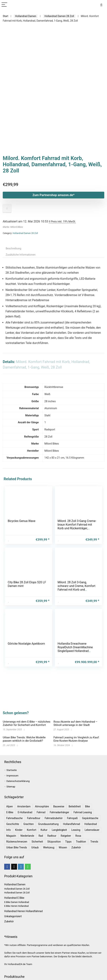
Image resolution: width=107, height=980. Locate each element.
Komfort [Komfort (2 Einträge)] (32, 830)
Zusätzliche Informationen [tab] (21, 255)
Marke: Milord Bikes (13, 227)
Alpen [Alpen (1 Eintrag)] (10, 806)
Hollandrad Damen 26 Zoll (17, 889)
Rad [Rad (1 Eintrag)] (41, 836)
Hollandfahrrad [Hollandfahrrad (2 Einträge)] (71, 824)
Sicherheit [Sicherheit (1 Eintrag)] (37, 842)
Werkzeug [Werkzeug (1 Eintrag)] (49, 847)
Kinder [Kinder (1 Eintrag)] (19, 830)
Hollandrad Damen (26, 16)
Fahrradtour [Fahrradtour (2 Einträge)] (34, 818)
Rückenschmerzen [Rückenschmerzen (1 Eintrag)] (17, 842)
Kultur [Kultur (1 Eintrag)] (44, 830)
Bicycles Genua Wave (22, 521)
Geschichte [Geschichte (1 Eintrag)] (13, 824)
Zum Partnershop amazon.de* (54, 195)
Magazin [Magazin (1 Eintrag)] (11, 836)
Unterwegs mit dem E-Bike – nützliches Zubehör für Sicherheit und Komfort (27, 723)
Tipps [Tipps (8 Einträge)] (68, 842)
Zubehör (9, 921)
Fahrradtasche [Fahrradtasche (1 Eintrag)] (14, 818)
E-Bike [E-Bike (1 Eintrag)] (10, 812)
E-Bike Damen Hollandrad (17, 902)
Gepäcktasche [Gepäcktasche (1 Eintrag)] (90, 818)
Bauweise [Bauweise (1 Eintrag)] (59, 806)
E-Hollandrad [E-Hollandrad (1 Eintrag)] (25, 812)
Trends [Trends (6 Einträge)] (94, 842)
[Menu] (4, 5)
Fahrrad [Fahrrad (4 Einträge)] (41, 812)
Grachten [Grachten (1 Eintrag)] (29, 824)
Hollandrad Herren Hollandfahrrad (23, 911)
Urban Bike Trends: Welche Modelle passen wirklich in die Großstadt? (24, 739)
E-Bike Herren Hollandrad (16, 906)
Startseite (12, 770)
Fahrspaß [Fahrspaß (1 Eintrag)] (72, 818)
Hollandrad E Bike (14, 898)
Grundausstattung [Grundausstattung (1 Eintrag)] (48, 824)
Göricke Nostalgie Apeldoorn (26, 642)
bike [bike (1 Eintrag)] (88, 806)
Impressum (12, 776)
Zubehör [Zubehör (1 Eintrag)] (76, 847)
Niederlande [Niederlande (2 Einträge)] (27, 836)
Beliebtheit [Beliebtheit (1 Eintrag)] (75, 806)
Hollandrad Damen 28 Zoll (59, 16)
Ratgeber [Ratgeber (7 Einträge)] (66, 836)
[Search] (101, 5)
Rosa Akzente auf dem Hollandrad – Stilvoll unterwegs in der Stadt (76, 723)
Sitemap (11, 787)
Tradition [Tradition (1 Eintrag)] (81, 842)
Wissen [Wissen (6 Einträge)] (63, 847)
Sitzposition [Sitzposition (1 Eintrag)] (54, 842)
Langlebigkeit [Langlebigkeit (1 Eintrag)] (59, 830)
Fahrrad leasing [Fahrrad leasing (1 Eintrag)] (83, 812)
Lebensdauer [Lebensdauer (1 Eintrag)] (92, 830)
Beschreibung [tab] (13, 248)
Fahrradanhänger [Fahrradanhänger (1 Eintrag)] (59, 812)
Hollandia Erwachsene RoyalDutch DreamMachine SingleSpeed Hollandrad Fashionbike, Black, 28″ (75, 648)
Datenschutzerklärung (18, 781)
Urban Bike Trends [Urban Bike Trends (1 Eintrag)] (17, 847)
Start (5, 16)
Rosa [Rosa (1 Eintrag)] (78, 836)
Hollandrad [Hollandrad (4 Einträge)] (91, 824)
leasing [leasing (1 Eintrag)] (76, 830)
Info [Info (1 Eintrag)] (8, 830)
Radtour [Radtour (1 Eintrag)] (52, 836)
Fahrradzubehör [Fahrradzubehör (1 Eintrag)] (54, 818)
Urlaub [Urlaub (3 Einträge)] (35, 847)
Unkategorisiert (13, 916)
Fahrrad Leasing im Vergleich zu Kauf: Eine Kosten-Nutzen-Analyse (77, 739)
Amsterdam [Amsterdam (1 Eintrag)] (24, 806)
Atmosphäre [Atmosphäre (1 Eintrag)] (42, 806)
